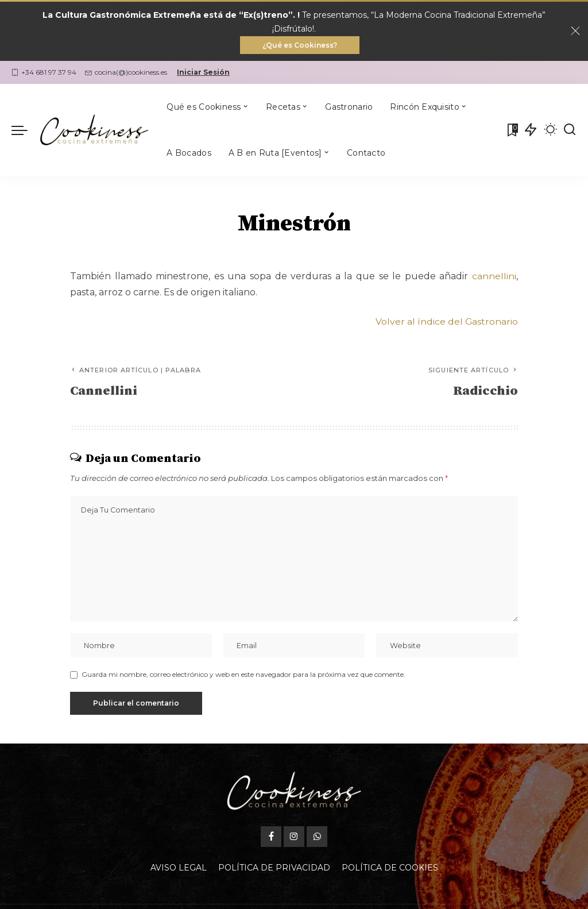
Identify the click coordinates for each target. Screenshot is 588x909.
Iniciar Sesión (203, 73)
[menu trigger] (25, 130)
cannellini (494, 277)
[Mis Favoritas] (512, 130)
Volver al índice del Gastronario (446, 321)
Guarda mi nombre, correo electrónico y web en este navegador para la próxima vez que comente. (243, 676)
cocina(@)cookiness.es (126, 73)
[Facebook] (271, 838)
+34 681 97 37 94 (44, 73)
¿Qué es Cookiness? (300, 45)
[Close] (575, 32)
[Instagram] (294, 838)
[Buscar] (570, 130)
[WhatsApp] (317, 838)
